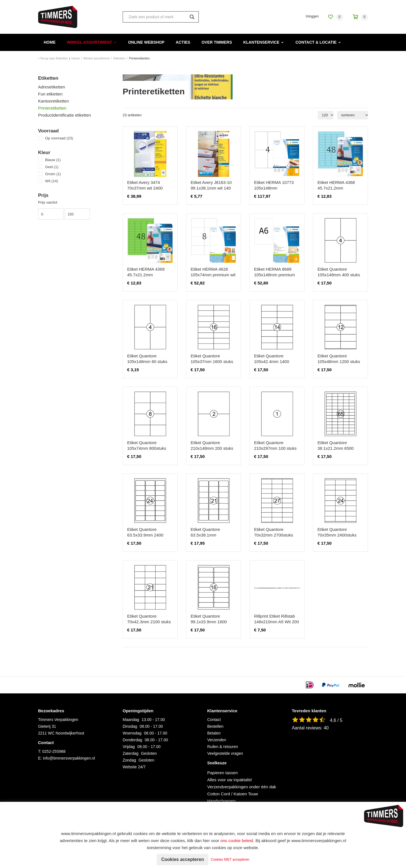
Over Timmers (217, 42)
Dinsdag (130, 726)
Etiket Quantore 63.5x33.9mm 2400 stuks (145, 535)
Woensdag (132, 733)
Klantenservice (261, 42)
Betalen (214, 733)
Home (50, 42)
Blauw (53, 160)
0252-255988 (54, 751)
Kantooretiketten (53, 101)
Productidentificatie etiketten (65, 115)
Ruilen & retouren (223, 747)
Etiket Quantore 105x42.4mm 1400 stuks (272, 361)
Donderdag (132, 740)
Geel (52, 167)
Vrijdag (129, 747)
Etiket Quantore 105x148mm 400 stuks (339, 272)
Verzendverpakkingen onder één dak (242, 787)
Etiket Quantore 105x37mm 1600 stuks (212, 359)
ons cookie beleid (237, 841)
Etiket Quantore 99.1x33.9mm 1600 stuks (209, 622)
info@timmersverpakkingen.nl (69, 758)
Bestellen (215, 726)
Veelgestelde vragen (225, 753)
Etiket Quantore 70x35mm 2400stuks (337, 532)
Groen (53, 174)
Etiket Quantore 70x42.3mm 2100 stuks (149, 619)
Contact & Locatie (316, 42)
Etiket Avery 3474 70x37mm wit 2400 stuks (145, 188)
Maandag (131, 720)
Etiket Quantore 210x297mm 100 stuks (275, 445)
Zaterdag (131, 753)
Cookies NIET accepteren (230, 860)
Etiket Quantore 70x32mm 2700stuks (273, 532)
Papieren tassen (222, 773)
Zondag (129, 760)
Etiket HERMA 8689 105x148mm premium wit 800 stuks (274, 275)
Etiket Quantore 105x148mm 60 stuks (147, 359)
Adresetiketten (52, 87)
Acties (183, 42)
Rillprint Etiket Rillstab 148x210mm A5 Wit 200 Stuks (276, 622)
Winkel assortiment (89, 42)
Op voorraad (59, 138)
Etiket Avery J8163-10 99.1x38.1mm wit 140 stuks (211, 188)
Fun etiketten (50, 94)
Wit (52, 181)
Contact (214, 720)
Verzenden (217, 740)
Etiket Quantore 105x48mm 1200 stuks (339, 359)
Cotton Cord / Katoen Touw (233, 794)
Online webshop (146, 42)
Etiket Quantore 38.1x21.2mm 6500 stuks (336, 448)
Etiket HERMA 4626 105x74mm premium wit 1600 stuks (213, 275)
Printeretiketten (52, 108)
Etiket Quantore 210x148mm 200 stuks (212, 445)
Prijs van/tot (48, 202)
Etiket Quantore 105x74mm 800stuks (147, 445)
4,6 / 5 (336, 720)
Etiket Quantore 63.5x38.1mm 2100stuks (205, 535)
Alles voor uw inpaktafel (230, 780)
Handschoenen (221, 801)
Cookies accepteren (183, 859)
